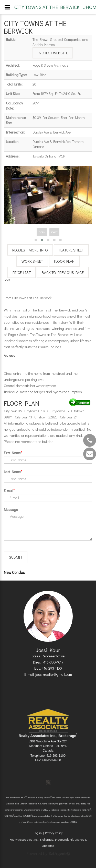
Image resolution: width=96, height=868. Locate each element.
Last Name (12, 472)
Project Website (53, 53)
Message (11, 509)
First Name (12, 453)
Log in (38, 833)
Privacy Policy (54, 833)
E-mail (9, 491)
